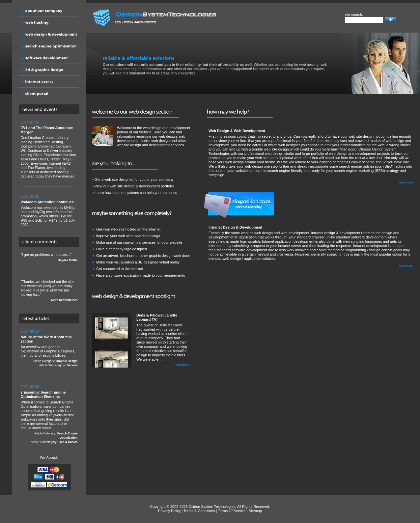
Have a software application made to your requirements (141, 275)
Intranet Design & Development (235, 227)
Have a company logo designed (122, 249)
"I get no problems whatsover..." (49, 258)
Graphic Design (67, 361)
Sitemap (255, 511)
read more (182, 365)
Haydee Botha (68, 260)
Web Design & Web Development (237, 131)
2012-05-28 (30, 196)
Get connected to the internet (120, 269)
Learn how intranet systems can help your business (136, 193)
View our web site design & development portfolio (134, 186)
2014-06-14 (30, 331)
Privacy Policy (169, 511)
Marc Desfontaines (64, 300)
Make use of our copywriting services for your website (139, 242)
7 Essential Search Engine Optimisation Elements (43, 394)
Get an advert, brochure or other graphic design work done (143, 256)
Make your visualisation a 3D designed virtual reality (138, 262)
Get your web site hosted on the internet (128, 229)
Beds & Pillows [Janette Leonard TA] (157, 317)
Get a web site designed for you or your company (134, 179)
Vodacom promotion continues (47, 202)
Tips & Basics (68, 442)
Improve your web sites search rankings (128, 236)
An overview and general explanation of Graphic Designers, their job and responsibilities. (49, 348)
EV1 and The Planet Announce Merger (47, 130)
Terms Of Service (232, 511)
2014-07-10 (30, 122)
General (72, 365)
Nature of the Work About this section (46, 339)
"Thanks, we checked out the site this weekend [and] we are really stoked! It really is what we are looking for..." (49, 291)
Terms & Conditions (199, 511)
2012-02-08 (30, 387)
